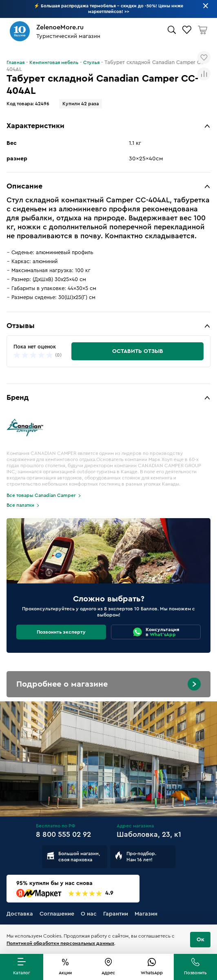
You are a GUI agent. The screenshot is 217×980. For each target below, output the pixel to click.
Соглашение (57, 914)
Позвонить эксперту (61, 632)
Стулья (91, 62)
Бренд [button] (18, 397)
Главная (15, 62)
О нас (89, 914)
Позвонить (195, 973)
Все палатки (20, 505)
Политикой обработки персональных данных (60, 943)
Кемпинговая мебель (54, 62)
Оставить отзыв (138, 351)
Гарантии (116, 914)
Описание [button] (24, 186)
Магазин (146, 914)
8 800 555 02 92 (63, 834)
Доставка (20, 914)
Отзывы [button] (21, 326)
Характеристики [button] (35, 126)
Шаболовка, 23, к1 (149, 834)
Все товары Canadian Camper (41, 495)
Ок (200, 940)
